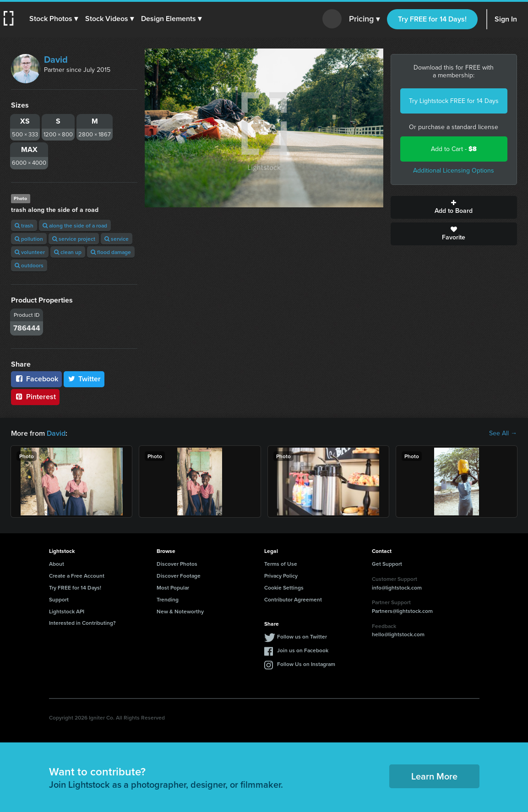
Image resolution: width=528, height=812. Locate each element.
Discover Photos (177, 564)
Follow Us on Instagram (306, 664)
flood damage (111, 252)
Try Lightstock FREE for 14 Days (454, 101)
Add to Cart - (454, 149)
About (57, 564)
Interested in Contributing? (82, 623)
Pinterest (35, 397)
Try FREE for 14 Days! (432, 19)
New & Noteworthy (180, 611)
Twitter (84, 379)
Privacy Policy (281, 576)
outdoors (29, 265)
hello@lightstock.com (398, 634)
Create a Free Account (77, 576)
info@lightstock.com (397, 587)
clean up (68, 252)
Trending (168, 599)
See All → (503, 433)
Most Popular (173, 587)
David (56, 60)
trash (24, 225)
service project (74, 239)
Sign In (506, 19)
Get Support (387, 564)
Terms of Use (281, 564)
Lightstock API (67, 611)
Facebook (36, 379)
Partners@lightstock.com (402, 611)
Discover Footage (179, 576)
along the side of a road (75, 225)
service (117, 239)
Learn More (434, 776)
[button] (54, 19)
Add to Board (454, 207)
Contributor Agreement (293, 599)
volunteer (30, 252)
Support (59, 599)
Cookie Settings (284, 587)
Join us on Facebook (303, 650)
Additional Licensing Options (454, 171)
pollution (29, 239)
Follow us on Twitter (302, 636)
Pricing (364, 19)
